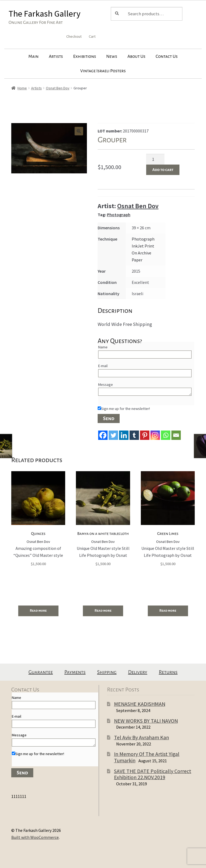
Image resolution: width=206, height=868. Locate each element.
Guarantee (41, 672)
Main (34, 56)
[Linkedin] (124, 435)
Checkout (74, 36)
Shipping (107, 672)
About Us (136, 56)
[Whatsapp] (166, 435)
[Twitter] (113, 435)
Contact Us (167, 56)
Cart (92, 36)
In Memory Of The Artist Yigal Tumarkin (147, 757)
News (112, 56)
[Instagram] (155, 435)
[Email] (176, 435)
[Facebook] (103, 435)
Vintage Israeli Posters (103, 71)
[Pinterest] (145, 435)
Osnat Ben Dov (58, 88)
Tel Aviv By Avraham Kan (141, 737)
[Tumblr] (134, 435)
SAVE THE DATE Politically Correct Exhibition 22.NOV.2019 (153, 774)
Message (106, 384)
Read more (38, 611)
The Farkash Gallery (45, 14)
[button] (79, 131)
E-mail (103, 366)
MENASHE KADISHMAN (140, 704)
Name (103, 347)
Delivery (138, 672)
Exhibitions (85, 56)
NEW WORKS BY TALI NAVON (146, 721)
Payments (75, 672)
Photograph (119, 215)
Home (22, 88)
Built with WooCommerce (35, 837)
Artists (56, 56)
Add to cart (163, 170)
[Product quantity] (155, 159)
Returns (168, 672)
